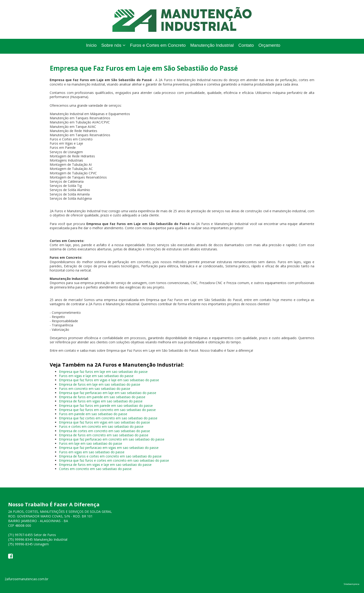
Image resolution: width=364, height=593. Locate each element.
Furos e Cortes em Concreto (158, 45)
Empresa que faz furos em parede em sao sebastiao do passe (106, 406)
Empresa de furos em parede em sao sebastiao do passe (102, 397)
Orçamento (269, 45)
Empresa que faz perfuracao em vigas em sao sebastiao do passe (109, 448)
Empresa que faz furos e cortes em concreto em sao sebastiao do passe (114, 460)
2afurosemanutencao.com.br (26, 579)
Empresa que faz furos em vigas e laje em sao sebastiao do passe (109, 380)
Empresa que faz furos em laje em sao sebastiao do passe (103, 372)
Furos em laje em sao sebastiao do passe (91, 443)
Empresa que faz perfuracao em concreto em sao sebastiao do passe (112, 439)
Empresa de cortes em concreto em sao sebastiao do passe (104, 431)
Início (91, 45)
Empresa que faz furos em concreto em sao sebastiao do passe (107, 410)
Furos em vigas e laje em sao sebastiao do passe (96, 376)
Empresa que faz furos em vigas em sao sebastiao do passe (104, 422)
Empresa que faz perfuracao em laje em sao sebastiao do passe (108, 393)
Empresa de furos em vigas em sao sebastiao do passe (101, 401)
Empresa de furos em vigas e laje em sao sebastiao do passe (105, 465)
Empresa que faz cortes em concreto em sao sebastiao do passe (108, 418)
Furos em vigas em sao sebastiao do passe (92, 452)
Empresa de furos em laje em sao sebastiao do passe (100, 384)
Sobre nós (113, 45)
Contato (246, 45)
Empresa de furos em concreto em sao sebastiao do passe (104, 435)
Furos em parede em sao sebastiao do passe (93, 414)
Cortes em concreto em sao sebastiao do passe (95, 469)
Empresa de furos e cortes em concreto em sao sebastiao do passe (110, 456)
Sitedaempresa (352, 584)
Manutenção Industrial (212, 45)
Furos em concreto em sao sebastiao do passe (95, 389)
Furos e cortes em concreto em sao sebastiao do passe (101, 426)
